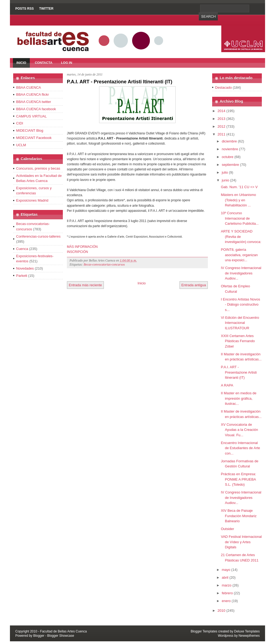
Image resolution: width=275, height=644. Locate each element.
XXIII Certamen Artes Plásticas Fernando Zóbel (238, 341)
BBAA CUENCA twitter (34, 102)
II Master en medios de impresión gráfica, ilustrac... (238, 398)
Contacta (44, 63)
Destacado (223, 87)
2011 (221, 134)
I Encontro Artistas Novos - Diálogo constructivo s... (240, 305)
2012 (221, 126)
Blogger (39, 636)
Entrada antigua (194, 285)
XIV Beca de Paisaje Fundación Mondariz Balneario (239, 516)
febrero (227, 593)
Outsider (227, 529)
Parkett (22, 276)
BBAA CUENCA (28, 87)
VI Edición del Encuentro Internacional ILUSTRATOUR (240, 323)
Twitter (46, 9)
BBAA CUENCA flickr (32, 94)
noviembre (230, 149)
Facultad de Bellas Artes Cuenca (63, 631)
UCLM (21, 145)
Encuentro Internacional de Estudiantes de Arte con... (240, 448)
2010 (221, 611)
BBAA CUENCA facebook (36, 109)
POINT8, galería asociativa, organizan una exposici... (239, 255)
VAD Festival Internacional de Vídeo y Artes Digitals (241, 542)
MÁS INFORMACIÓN (82, 247)
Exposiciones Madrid (32, 200)
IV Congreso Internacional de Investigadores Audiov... (241, 273)
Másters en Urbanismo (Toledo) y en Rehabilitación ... (238, 200)
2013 (221, 119)
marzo (227, 585)
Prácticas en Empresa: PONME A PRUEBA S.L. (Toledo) (238, 479)
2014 (221, 111)
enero (226, 601)
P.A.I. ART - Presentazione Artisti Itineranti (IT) (120, 82)
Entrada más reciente (85, 285)
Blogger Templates (204, 631)
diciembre (229, 141)
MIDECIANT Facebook (34, 138)
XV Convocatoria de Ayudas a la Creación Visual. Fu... (239, 430)
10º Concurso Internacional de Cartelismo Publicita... (240, 218)
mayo (226, 570)
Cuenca (22, 249)
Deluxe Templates (247, 631)
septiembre (230, 165)
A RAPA (227, 385)
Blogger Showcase (61, 636)
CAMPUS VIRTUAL (31, 116)
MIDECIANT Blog (30, 130)
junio (225, 180)
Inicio (21, 63)
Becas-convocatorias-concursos (104, 264)
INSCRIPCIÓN (77, 252)
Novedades (25, 268)
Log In (66, 63)
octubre (228, 157)
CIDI (20, 123)
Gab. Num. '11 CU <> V (239, 187)
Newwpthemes (249, 636)
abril (225, 577)
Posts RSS (25, 9)
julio (225, 172)
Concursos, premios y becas (38, 168)
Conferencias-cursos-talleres (38, 236)
